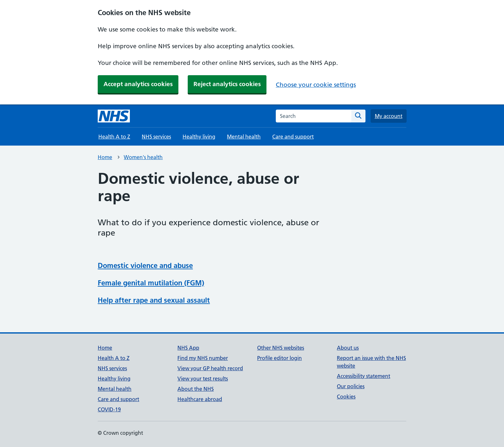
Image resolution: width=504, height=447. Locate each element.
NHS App (188, 348)
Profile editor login (279, 358)
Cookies (346, 397)
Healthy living (199, 137)
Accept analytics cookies (138, 84)
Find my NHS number (203, 358)
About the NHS (196, 389)
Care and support (293, 137)
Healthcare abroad (200, 399)
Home (105, 157)
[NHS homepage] (114, 116)
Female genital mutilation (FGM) (151, 283)
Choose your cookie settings (316, 85)
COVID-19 (109, 409)
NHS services (156, 137)
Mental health (244, 137)
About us (348, 348)
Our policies (351, 386)
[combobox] (314, 116)
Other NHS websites (281, 348)
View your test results (203, 379)
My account (389, 116)
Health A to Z (114, 137)
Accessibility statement (364, 376)
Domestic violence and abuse (145, 265)
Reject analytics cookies (227, 84)
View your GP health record (210, 368)
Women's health (143, 157)
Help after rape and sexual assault (154, 300)
